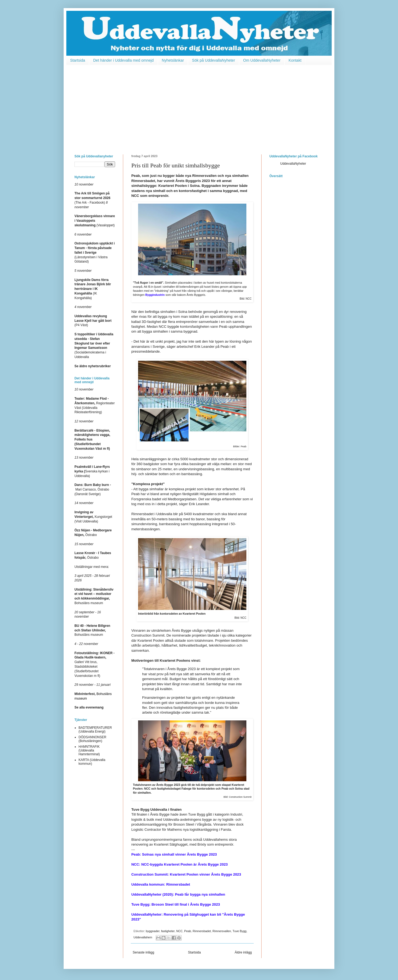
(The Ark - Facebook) (92, 198)
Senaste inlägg (143, 952)
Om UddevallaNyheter (262, 60)
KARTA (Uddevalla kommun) (92, 762)
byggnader (153, 931)
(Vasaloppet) (95, 221)
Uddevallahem (143, 937)
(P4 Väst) (93, 321)
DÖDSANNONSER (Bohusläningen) (92, 739)
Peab (187, 931)
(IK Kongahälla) (93, 289)
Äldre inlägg (243, 952)
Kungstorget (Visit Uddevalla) (93, 517)
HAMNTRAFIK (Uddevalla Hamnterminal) (89, 751)
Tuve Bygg (239, 931)
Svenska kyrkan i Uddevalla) (92, 471)
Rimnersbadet (202, 931)
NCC (179, 931)
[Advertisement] (199, 106)
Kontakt (295, 60)
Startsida (78, 60)
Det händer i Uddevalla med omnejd (123, 60)
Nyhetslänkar (173, 60)
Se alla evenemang (89, 707)
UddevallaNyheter (293, 164)
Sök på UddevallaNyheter (213, 60)
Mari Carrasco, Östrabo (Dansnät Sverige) (93, 489)
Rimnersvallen (222, 931)
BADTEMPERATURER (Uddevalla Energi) (95, 730)
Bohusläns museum (92, 630)
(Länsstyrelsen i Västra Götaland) (95, 252)
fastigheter (168, 931)
